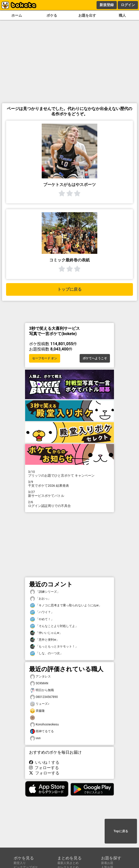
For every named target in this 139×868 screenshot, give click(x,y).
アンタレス (40, 677)
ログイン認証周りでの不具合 (69, 504)
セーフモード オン (45, 358)
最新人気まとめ (68, 863)
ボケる (52, 16)
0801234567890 (44, 697)
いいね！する (44, 762)
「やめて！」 (42, 619)
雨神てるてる (42, 731)
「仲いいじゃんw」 (46, 633)
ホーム (17, 16)
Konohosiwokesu (44, 725)
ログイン (128, 5)
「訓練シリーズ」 (45, 592)
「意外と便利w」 (45, 640)
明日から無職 (42, 690)
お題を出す (87, 16)
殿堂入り (20, 863)
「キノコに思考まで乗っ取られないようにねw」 (66, 605)
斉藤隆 (37, 711)
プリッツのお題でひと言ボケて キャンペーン (69, 474)
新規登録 (107, 5)
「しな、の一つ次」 (47, 653)
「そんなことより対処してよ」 (54, 626)
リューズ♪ (40, 704)
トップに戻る (69, 289)
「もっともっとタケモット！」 (54, 647)
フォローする (44, 768)
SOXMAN (39, 683)
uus (35, 738)
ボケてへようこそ (95, 358)
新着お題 (107, 863)
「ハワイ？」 (42, 612)
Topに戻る (121, 831)
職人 (122, 16)
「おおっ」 (40, 599)
